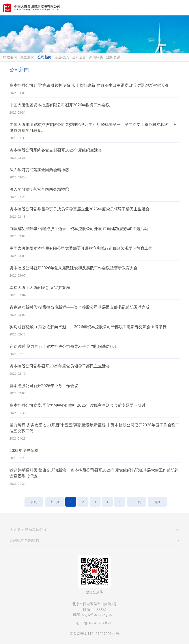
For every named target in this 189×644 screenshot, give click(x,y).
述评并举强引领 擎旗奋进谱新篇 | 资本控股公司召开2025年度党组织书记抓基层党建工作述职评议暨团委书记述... (94, 473)
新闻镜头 (96, 57)
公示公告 (79, 57)
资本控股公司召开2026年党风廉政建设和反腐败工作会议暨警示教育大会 (74, 268)
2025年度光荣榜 (24, 450)
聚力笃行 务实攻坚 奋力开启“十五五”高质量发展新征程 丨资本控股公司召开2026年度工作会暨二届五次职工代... (94, 428)
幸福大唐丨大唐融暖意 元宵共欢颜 (40, 287)
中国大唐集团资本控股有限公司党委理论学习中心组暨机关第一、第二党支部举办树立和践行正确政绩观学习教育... (93, 127)
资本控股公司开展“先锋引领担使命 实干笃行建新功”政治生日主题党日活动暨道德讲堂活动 (89, 85)
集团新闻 (27, 57)
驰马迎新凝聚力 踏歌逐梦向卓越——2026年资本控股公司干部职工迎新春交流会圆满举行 (88, 327)
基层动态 (62, 57)
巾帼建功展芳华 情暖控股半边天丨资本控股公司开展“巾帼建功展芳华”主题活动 (79, 228)
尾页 (157, 502)
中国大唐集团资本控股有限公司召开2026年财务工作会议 (60, 105)
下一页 (136, 502)
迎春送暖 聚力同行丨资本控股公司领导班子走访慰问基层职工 (64, 346)
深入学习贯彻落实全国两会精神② (39, 170)
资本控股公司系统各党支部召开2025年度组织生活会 (56, 150)
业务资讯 (113, 57)
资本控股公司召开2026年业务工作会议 (44, 386)
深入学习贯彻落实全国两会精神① (39, 189)
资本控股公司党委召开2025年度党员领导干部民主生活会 (60, 366)
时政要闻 (10, 57)
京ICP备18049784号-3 (93, 623)
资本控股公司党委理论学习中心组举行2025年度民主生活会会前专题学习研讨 (78, 405)
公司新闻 (45, 57)
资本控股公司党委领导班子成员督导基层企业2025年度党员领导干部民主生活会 (80, 209)
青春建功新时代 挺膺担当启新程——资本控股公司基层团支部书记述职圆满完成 (80, 307)
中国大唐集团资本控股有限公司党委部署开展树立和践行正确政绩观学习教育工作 (81, 248)
